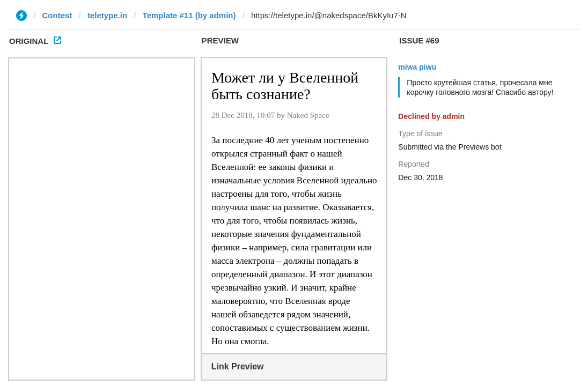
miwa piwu (417, 67)
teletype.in (107, 15)
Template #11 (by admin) (189, 15)
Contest (57, 15)
